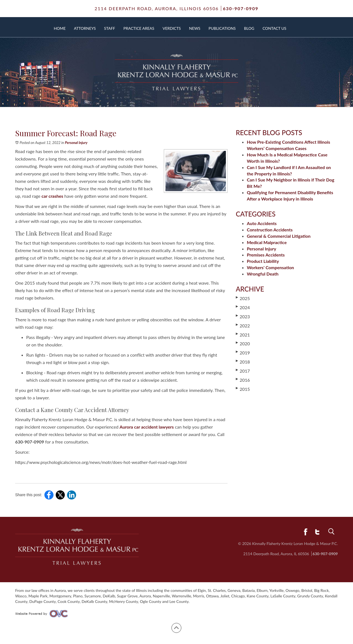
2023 (243, 316)
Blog (249, 28)
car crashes (53, 196)
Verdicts (172, 28)
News (195, 28)
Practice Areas (139, 28)
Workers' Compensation (270, 267)
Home (60, 28)
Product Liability (263, 261)
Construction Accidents (270, 230)
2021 (243, 335)
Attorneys (85, 28)
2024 (243, 307)
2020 (243, 343)
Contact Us (274, 28)
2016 (243, 380)
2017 (243, 371)
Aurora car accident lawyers (147, 427)
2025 (243, 298)
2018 (243, 362)
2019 (243, 352)
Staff (109, 28)
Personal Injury (76, 143)
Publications (222, 28)
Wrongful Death (263, 274)
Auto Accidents (262, 223)
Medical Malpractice (267, 242)
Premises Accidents (266, 255)
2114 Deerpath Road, (157, 8)
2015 (243, 389)
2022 (243, 325)
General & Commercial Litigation (279, 236)
